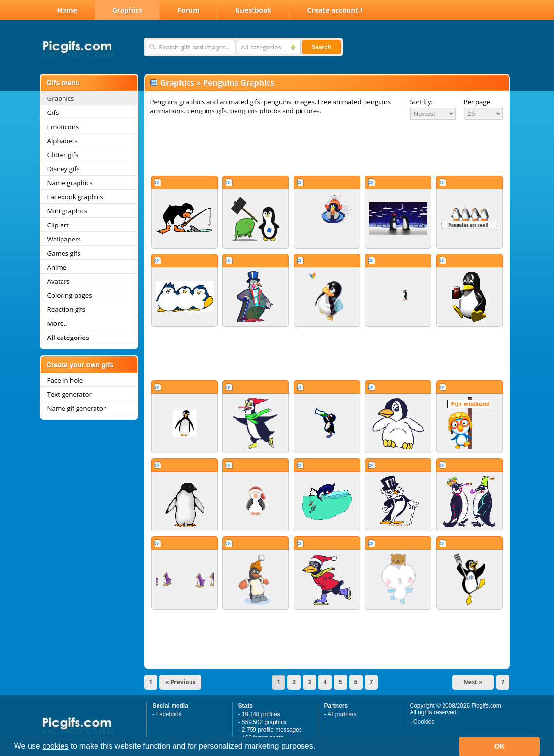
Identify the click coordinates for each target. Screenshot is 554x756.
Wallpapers (64, 239)
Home (67, 10)
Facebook (169, 714)
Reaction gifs (67, 309)
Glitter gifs (63, 155)
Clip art (58, 225)
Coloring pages (70, 295)
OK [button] (500, 746)
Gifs (53, 113)
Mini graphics (68, 211)
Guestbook (253, 10)
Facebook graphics (75, 197)
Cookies (424, 722)
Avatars (59, 281)
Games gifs (64, 253)
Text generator (70, 394)
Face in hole (65, 380)
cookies (55, 746)
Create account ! (335, 10)
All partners (342, 714)
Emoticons (63, 127)
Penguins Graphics (239, 83)
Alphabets (63, 141)
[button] (319, 747)
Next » (473, 682)
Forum (189, 10)
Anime (57, 267)
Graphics (127, 10)
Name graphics (70, 183)
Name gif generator (77, 408)
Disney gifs (64, 169)
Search (321, 47)
